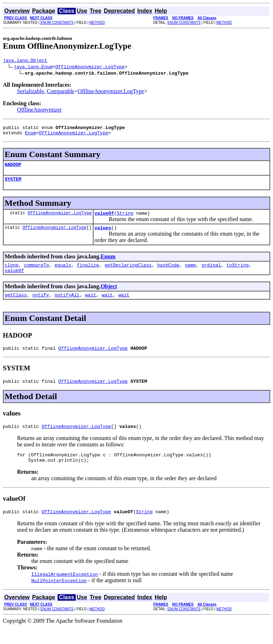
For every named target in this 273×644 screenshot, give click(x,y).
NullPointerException (59, 597)
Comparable (61, 92)
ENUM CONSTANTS (57, 23)
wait (90, 305)
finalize (88, 273)
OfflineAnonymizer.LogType (90, 68)
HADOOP (13, 168)
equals (63, 273)
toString (237, 273)
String (125, 219)
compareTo (37, 273)
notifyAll (67, 305)
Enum (30, 136)
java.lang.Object (25, 61)
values (103, 235)
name (190, 273)
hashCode (168, 273)
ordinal (211, 273)
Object (109, 296)
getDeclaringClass (128, 273)
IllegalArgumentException (65, 591)
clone (12, 273)
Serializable (31, 92)
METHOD (97, 23)
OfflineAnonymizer (39, 111)
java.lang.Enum (33, 68)
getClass (16, 305)
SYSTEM (13, 184)
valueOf (104, 219)
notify (41, 305)
